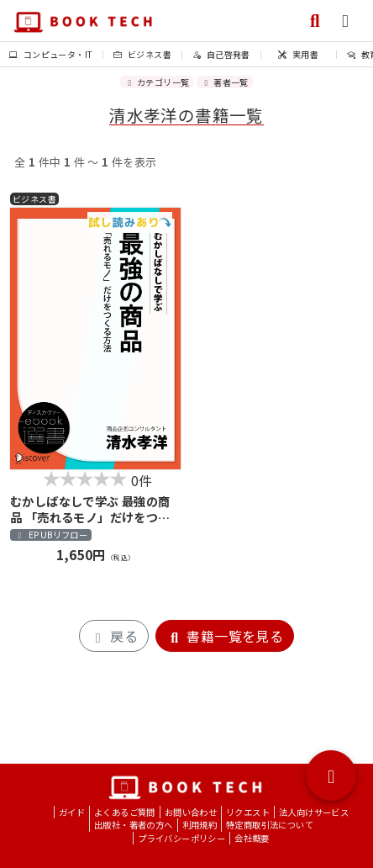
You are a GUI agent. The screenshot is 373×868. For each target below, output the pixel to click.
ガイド (72, 812)
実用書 (298, 54)
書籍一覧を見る (225, 636)
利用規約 (200, 825)
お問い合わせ (191, 812)
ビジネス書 (142, 54)
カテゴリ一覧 (157, 82)
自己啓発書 (221, 54)
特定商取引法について (270, 825)
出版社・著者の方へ (134, 825)
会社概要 (252, 838)
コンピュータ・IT (51, 54)
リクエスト (248, 812)
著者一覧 (224, 82)
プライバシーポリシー (181, 838)
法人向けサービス (314, 812)
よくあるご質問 (125, 812)
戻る (114, 636)
